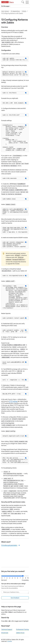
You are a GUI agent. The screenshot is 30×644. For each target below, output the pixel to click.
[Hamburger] (27, 2)
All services (5, 633)
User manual (5, 11)
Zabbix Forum (20, 633)
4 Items (24, 11)
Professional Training (22, 629)
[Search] (23, 2)
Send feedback (15, 598)
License (9, 641)
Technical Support (7, 629)
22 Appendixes (15, 11)
